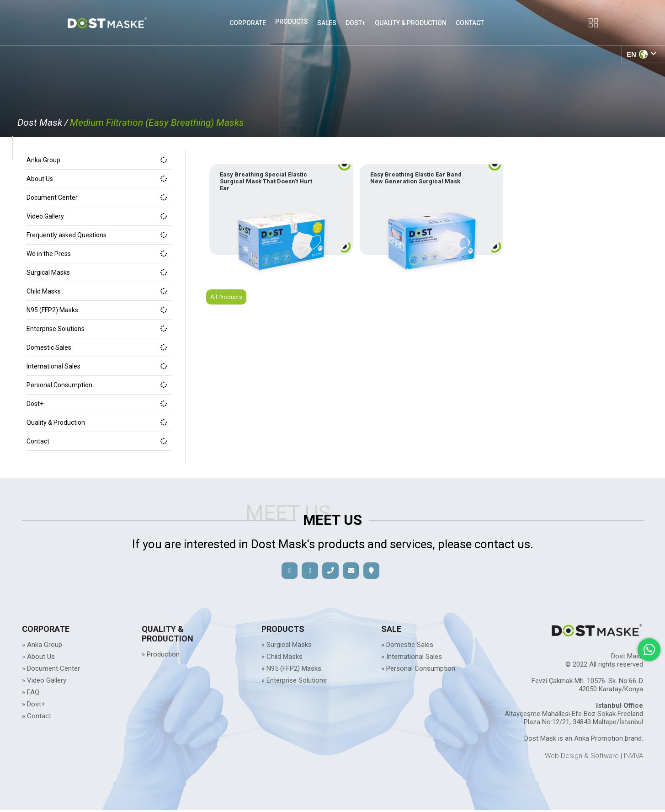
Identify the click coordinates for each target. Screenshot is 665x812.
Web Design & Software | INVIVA (594, 758)
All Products (228, 311)
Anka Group (97, 160)
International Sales (97, 366)
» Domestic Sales (407, 646)
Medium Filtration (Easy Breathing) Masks (157, 123)
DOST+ (356, 23)
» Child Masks (282, 658)
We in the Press (97, 254)
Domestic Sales (97, 347)
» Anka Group (42, 646)
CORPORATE (248, 23)
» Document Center (51, 670)
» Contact (37, 718)
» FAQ (31, 694)
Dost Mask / (43, 123)
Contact (97, 441)
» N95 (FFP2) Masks (291, 670)
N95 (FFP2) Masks (97, 310)
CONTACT (470, 23)
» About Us (38, 658)
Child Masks (97, 291)
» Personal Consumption (418, 670)
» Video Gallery (44, 682)
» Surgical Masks (287, 646)
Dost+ (97, 404)
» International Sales (412, 658)
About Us (97, 179)
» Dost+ (34, 706)
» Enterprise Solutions (294, 682)
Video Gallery (97, 216)
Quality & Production (97, 422)
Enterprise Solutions (97, 329)
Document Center (97, 198)
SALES (327, 23)
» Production (161, 656)
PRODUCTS (292, 21)
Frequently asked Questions (97, 235)
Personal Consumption (97, 385)
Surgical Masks (97, 272)
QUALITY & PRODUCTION (411, 23)
